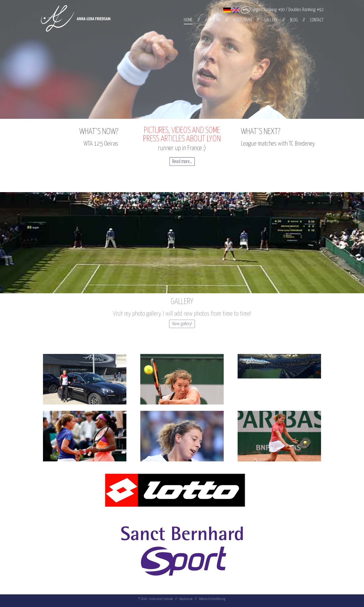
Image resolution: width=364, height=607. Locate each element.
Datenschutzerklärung (212, 599)
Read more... (182, 162)
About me (213, 20)
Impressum (186, 599)
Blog (294, 20)
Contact (317, 20)
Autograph (242, 20)
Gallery (271, 20)
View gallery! (182, 316)
